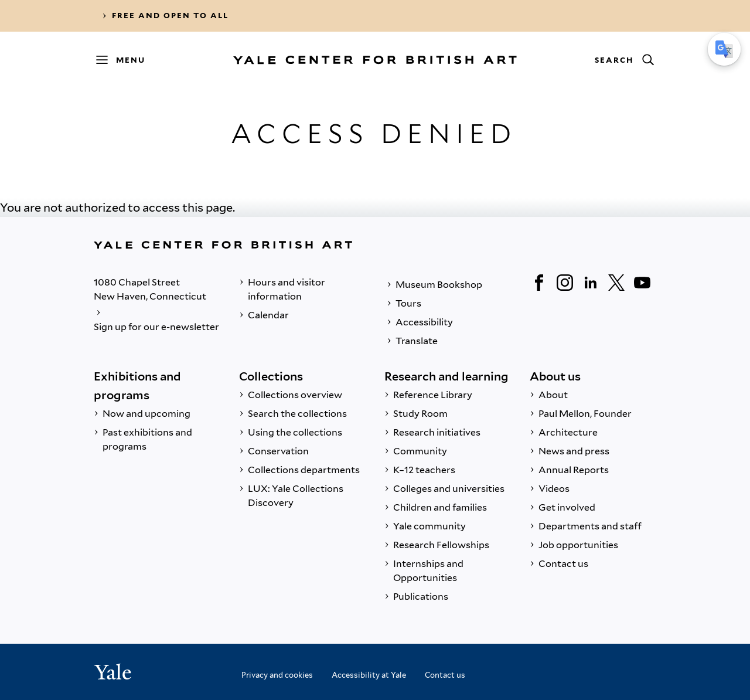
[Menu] (126, 60)
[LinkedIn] (591, 283)
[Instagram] (565, 283)
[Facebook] (539, 283)
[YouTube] (642, 283)
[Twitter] (616, 283)
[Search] (624, 60)
